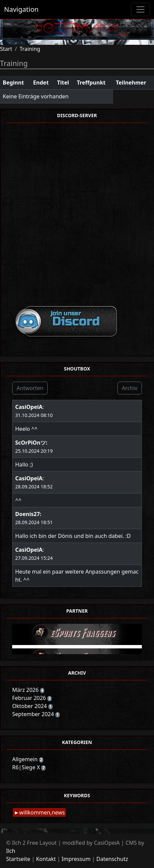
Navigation (21, 9)
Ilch (11, 851)
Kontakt (46, 859)
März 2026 (26, 690)
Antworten (30, 388)
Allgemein (26, 759)
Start (6, 49)
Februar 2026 (30, 698)
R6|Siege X (27, 767)
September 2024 (34, 714)
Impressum (76, 859)
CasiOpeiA (29, 407)
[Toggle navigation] (140, 9)
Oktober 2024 (30, 706)
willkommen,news (42, 812)
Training (30, 49)
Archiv (130, 388)
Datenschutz (112, 859)
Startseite (18, 859)
